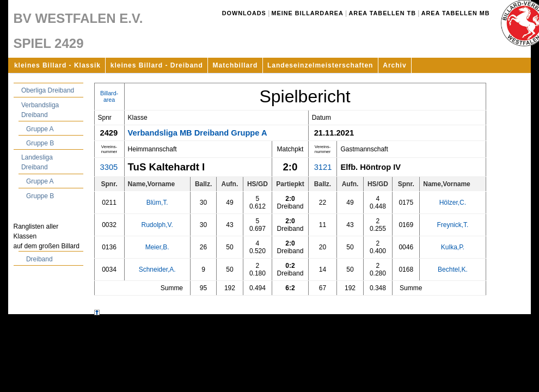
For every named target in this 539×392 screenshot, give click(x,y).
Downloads (244, 13)
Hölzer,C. (453, 203)
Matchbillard (235, 65)
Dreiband (39, 259)
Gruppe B (40, 143)
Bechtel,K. (453, 269)
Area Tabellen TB (382, 13)
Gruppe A (40, 129)
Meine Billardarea (308, 13)
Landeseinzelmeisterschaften (320, 65)
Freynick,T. (452, 225)
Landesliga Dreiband (37, 162)
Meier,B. (157, 247)
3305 (109, 167)
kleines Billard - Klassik (57, 65)
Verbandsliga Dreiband (40, 110)
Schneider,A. (157, 269)
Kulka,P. (453, 247)
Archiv (394, 65)
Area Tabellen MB (456, 13)
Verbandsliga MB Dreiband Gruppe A (198, 133)
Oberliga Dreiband (48, 90)
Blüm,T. (157, 203)
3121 (323, 167)
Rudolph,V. (157, 225)
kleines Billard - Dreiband (157, 65)
